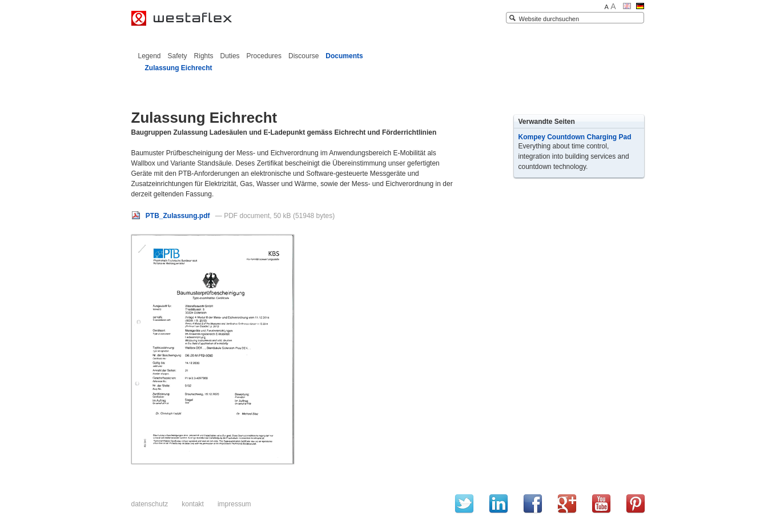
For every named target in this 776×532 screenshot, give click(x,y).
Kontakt (193, 504)
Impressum (234, 504)
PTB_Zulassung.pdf (172, 216)
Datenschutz (150, 504)
